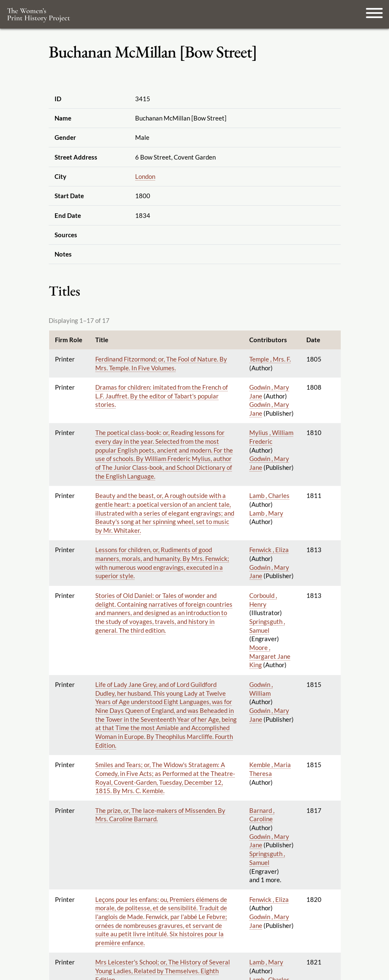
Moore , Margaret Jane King (270, 656)
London (145, 176)
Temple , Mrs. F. (270, 359)
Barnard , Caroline (262, 815)
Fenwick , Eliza (269, 550)
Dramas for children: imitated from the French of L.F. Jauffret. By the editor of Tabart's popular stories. (162, 396)
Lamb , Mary (266, 513)
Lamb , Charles (269, 495)
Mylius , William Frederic (271, 437)
